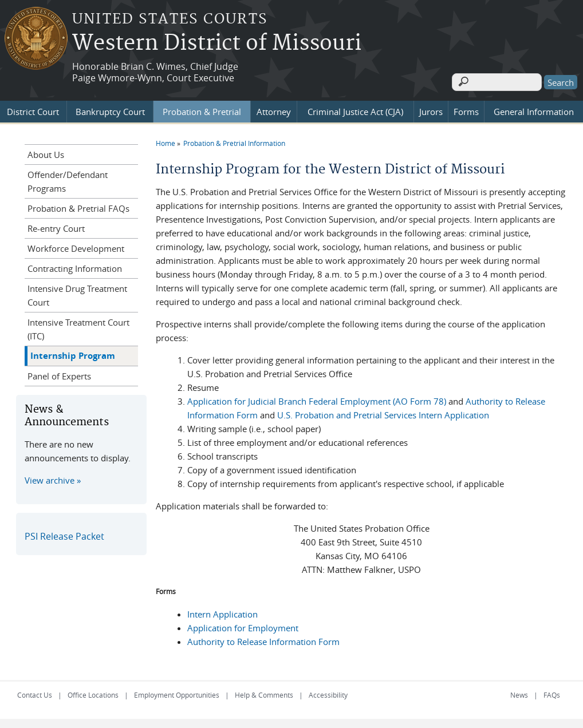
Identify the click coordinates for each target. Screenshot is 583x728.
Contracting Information (75, 266)
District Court (33, 109)
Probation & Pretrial (202, 109)
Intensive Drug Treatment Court (77, 293)
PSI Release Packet (64, 534)
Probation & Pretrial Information (234, 141)
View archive (50, 478)
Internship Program (73, 353)
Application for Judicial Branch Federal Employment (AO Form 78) (317, 399)
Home (166, 141)
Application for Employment (243, 626)
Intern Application (222, 612)
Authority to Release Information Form (263, 639)
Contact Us (35, 693)
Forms (466, 109)
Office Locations (93, 693)
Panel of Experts (59, 374)
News (519, 693)
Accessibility (328, 693)
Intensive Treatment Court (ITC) (78, 327)
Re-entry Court (56, 226)
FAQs (552, 693)
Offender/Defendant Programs (68, 179)
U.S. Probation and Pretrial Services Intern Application (383, 413)
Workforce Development (76, 246)
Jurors (431, 109)
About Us (46, 152)
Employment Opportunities (177, 693)
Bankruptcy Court (110, 109)
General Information (534, 109)
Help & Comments (264, 693)
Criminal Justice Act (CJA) (355, 109)
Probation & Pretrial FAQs (78, 206)
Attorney (274, 109)
